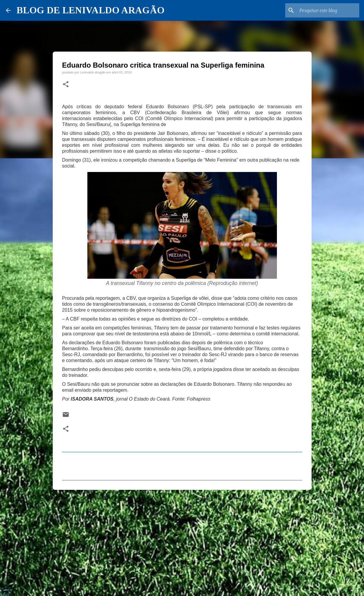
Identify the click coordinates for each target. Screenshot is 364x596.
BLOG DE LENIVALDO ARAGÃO (90, 10)
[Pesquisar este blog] (328, 10)
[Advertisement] (182, 540)
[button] (66, 85)
